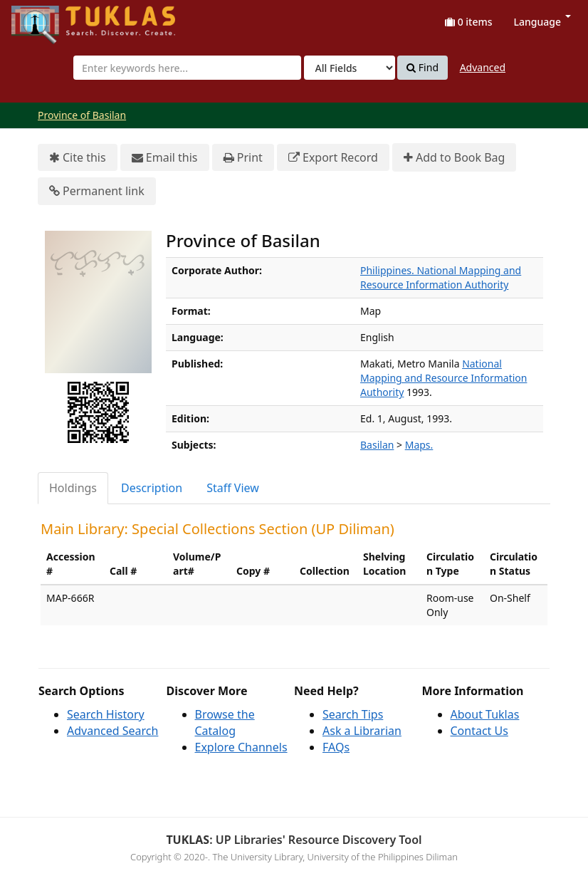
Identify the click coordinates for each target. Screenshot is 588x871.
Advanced (483, 67)
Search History (106, 714)
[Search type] (350, 68)
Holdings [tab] (73, 488)
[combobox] (187, 68)
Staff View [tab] (233, 488)
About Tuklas (485, 714)
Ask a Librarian (362, 731)
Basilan (377, 445)
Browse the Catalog (225, 723)
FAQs (336, 747)
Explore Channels (241, 747)
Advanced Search (112, 731)
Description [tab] (152, 488)
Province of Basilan (82, 115)
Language (542, 22)
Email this (165, 158)
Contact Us (479, 731)
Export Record (333, 158)
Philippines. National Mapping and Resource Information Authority (441, 277)
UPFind (46, 18)
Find (422, 68)
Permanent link (97, 191)
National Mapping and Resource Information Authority (443, 378)
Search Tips (353, 714)
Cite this (78, 158)
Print (243, 158)
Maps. (419, 445)
